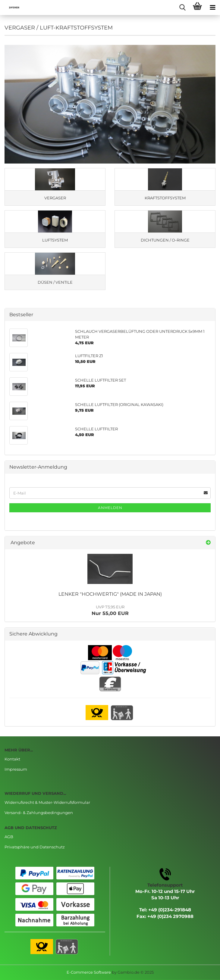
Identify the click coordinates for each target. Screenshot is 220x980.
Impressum (16, 769)
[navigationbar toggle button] (212, 8)
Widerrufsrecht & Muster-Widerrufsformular (47, 802)
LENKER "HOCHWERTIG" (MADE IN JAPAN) (110, 594)
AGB (9, 837)
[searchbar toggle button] (182, 8)
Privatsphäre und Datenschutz (35, 847)
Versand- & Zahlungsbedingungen (39, 813)
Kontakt (12, 759)
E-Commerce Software (89, 972)
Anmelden (110, 508)
